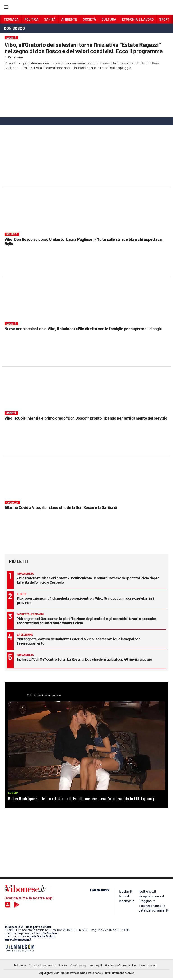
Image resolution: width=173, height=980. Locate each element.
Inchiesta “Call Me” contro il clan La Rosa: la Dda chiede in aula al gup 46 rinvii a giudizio (84, 659)
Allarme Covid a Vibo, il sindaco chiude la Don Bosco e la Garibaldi (61, 507)
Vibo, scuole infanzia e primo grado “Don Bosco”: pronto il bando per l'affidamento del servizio (86, 418)
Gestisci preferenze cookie (120, 965)
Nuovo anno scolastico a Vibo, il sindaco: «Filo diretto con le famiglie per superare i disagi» (83, 329)
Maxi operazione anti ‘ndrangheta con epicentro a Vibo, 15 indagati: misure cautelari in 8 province (86, 600)
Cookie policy (78, 965)
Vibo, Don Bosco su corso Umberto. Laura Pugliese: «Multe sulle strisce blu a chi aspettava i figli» (84, 242)
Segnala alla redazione (42, 965)
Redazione (20, 965)
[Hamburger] (6, 8)
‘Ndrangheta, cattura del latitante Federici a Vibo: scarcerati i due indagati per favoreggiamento (79, 641)
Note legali (96, 965)
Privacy (63, 965)
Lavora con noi (148, 965)
